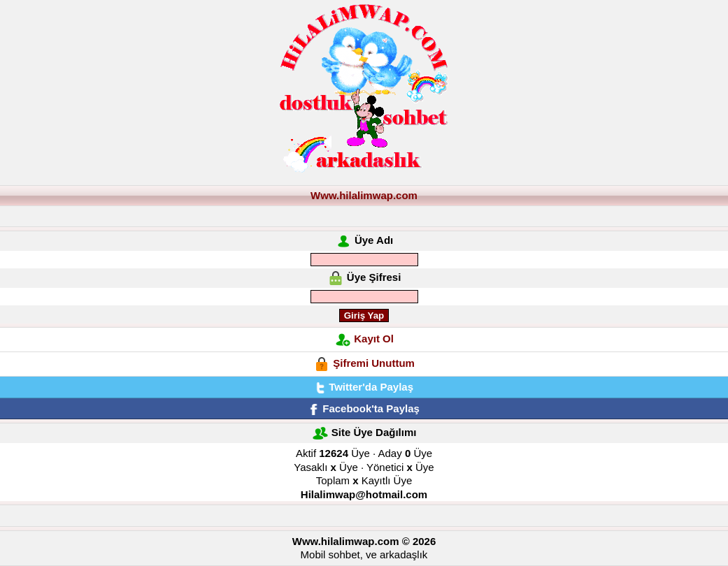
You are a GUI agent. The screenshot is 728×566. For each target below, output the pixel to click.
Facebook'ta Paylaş (364, 408)
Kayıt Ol (374, 339)
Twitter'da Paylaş (364, 387)
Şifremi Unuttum (374, 363)
